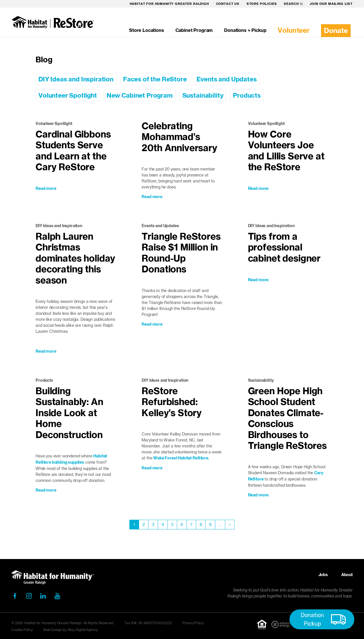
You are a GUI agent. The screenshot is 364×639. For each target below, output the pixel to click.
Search (293, 4)
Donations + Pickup (245, 30)
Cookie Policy (22, 630)
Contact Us (228, 4)
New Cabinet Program (140, 95)
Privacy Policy (193, 623)
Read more (46, 188)
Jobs (323, 575)
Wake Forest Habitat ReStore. (181, 458)
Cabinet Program (194, 30)
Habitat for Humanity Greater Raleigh (169, 4)
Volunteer (294, 30)
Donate (336, 30)
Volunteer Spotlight (68, 95)
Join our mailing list (331, 4)
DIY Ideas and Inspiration (76, 79)
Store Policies (262, 4)
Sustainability (203, 95)
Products (247, 95)
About (347, 575)
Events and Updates (227, 79)
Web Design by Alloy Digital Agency (71, 630)
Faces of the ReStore (155, 79)
